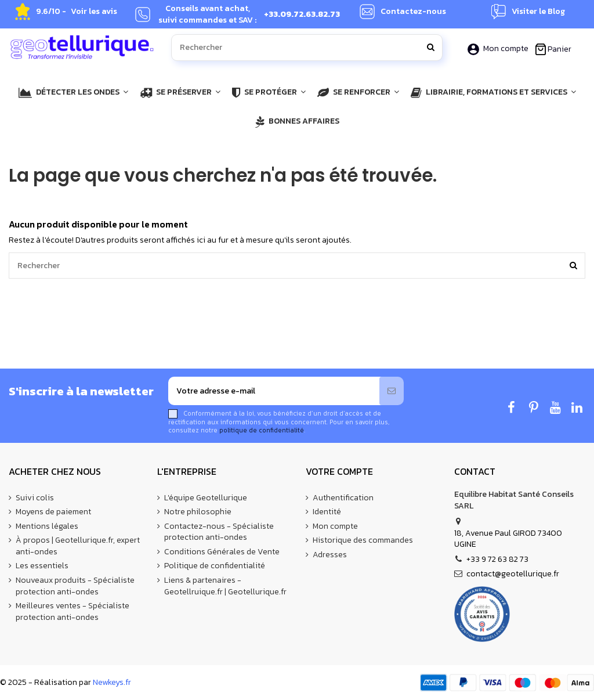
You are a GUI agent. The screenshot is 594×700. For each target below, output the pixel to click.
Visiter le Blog (538, 12)
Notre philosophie (198, 512)
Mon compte (499, 48)
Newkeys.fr (112, 682)
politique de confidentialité (262, 430)
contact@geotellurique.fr (513, 574)
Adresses (330, 555)
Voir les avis (94, 12)
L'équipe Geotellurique (206, 498)
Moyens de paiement (53, 512)
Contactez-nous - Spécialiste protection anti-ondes (219, 532)
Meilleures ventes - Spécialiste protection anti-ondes (73, 611)
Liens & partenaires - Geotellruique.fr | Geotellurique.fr (225, 586)
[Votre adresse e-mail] (274, 391)
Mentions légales (47, 526)
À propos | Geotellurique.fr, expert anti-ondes (78, 546)
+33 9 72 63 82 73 (497, 559)
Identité (327, 512)
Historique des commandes (363, 540)
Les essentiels (42, 566)
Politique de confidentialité (215, 566)
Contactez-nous (413, 12)
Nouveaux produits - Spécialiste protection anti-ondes (75, 586)
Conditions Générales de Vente (222, 552)
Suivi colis (35, 498)
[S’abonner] (392, 391)
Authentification (343, 498)
